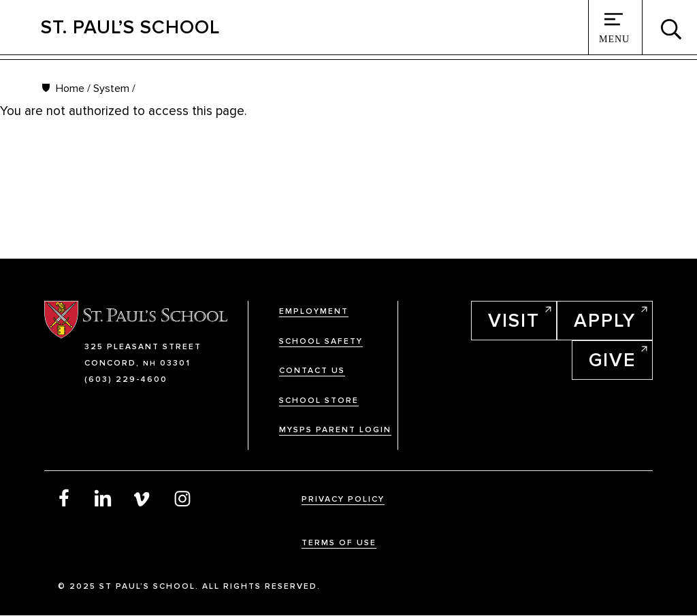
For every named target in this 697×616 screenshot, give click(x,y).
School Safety (321, 341)
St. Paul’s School (130, 27)
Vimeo (143, 498)
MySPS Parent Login (335, 430)
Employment (314, 311)
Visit (514, 321)
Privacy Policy (343, 499)
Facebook (64, 498)
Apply (605, 321)
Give (612, 360)
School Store (319, 401)
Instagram (182, 498)
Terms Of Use (339, 543)
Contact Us (312, 371)
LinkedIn (103, 498)
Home (70, 88)
